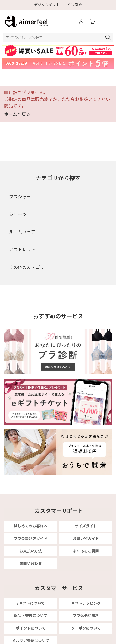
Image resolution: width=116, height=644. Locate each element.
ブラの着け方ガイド (31, 539)
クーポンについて (86, 628)
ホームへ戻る (17, 114)
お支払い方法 (31, 551)
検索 (109, 38)
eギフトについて (31, 603)
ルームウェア (22, 232)
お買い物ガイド (86, 539)
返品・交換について (31, 616)
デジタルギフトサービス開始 (58, 5)
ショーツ (18, 214)
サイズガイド (86, 526)
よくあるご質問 (86, 551)
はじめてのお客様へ (31, 526)
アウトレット (22, 250)
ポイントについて (31, 628)
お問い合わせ (31, 564)
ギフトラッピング (86, 603)
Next (110, 5)
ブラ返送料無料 (86, 616)
